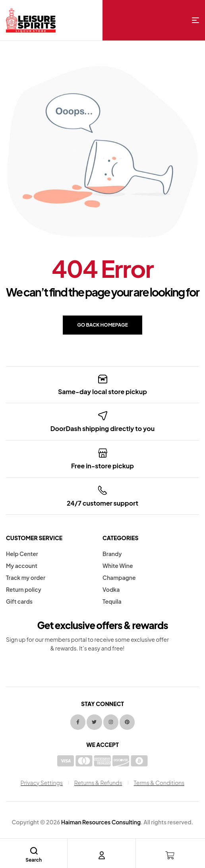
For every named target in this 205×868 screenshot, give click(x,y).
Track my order (26, 577)
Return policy (24, 589)
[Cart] (170, 855)
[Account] (102, 855)
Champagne (119, 577)
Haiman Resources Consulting (101, 822)
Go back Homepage (102, 325)
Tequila (112, 601)
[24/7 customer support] (103, 490)
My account (22, 566)
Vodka (111, 589)
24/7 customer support (102, 503)
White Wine (118, 566)
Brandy (112, 554)
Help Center (22, 554)
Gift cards (19, 601)
